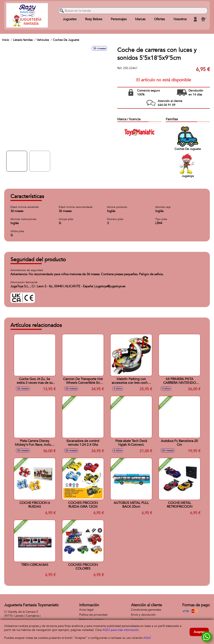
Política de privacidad (93, 615)
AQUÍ (147, 638)
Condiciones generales (146, 610)
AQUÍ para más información (121, 630)
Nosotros (180, 19)
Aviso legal (86, 610)
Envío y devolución (143, 615)
